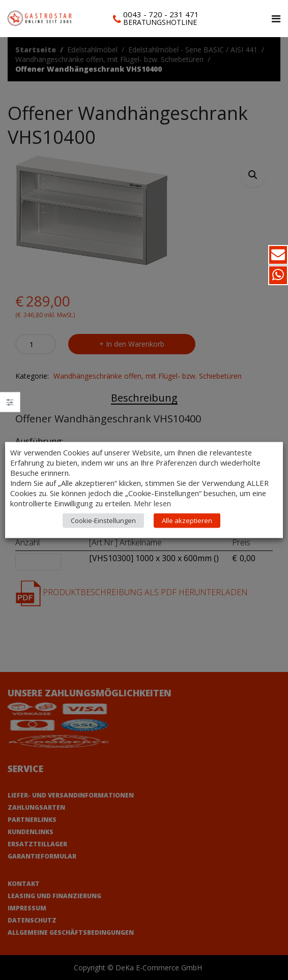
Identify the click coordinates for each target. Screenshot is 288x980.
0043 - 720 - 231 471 (161, 14)
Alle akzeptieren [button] (187, 520)
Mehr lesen (152, 503)
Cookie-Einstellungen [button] (103, 520)
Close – (10, 405)
